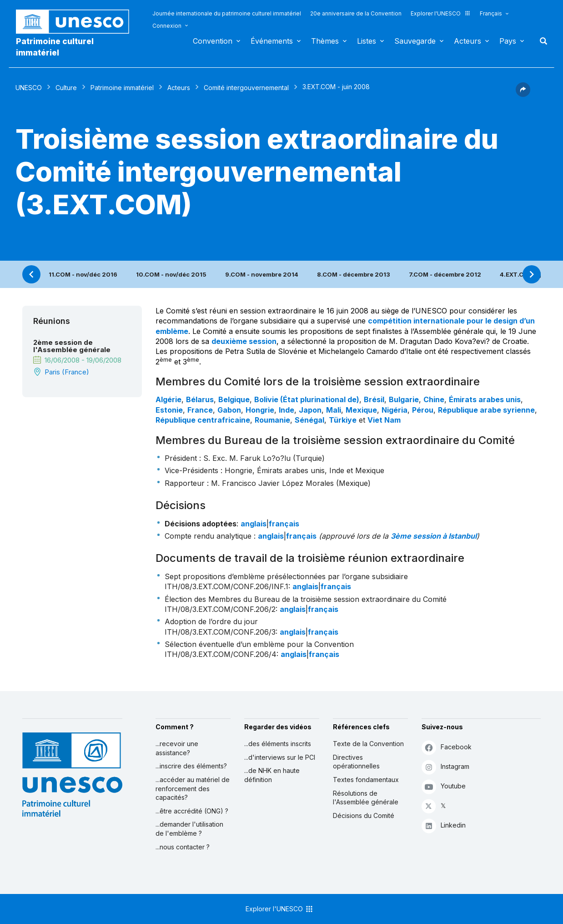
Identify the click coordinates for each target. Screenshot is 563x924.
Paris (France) (67, 372)
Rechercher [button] (541, 41)
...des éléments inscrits (278, 744)
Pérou (423, 410)
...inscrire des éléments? (191, 766)
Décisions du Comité (364, 815)
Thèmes (325, 41)
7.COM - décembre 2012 (445, 274)
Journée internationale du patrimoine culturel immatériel (227, 13)
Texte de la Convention (368, 744)
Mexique (361, 410)
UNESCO (29, 88)
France (200, 410)
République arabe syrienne (486, 410)
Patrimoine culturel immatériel (55, 47)
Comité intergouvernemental (246, 88)
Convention (213, 41)
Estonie (169, 410)
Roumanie (272, 420)
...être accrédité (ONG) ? (192, 811)
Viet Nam (384, 420)
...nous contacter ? (183, 847)
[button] (523, 94)
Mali (334, 410)
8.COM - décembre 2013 (354, 274)
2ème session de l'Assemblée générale (72, 346)
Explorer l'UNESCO (441, 13)
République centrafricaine (203, 420)
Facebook (447, 747)
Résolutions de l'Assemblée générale (366, 798)
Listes (367, 41)
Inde (287, 410)
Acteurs (467, 41)
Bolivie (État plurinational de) (307, 399)
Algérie (168, 399)
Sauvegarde (415, 41)
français (284, 524)
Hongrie (260, 410)
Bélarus (200, 399)
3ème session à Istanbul (434, 536)
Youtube (444, 786)
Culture (66, 88)
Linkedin (444, 826)
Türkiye (343, 420)
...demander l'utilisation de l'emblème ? (189, 829)
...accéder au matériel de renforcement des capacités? (193, 788)
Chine (434, 399)
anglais (254, 524)
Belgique (234, 399)
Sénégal (309, 420)
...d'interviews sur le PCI (280, 757)
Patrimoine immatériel (122, 88)
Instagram (445, 767)
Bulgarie (404, 399)
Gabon (229, 410)
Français (491, 13)
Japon (310, 410)
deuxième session (244, 341)
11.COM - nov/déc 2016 (83, 274)
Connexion (167, 26)
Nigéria (395, 410)
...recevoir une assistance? (177, 748)
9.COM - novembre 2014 (262, 274)
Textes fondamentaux (366, 780)
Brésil (374, 399)
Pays (508, 41)
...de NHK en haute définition (272, 775)
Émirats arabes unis (485, 399)
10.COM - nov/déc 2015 (171, 274)
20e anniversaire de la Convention (356, 13)
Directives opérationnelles (356, 762)
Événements (272, 41)
